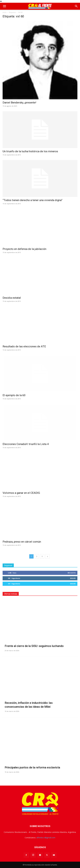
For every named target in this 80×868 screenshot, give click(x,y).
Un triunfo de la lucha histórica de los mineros (30, 151)
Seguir (73, 578)
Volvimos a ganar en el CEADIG (21, 493)
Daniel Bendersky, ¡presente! (19, 103)
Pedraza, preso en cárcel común (22, 542)
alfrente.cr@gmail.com (46, 838)
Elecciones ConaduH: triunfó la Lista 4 (26, 444)
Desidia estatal (12, 298)
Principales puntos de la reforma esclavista (32, 767)
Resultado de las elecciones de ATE (24, 346)
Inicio (5, 12)
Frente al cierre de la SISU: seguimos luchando (34, 646)
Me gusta (72, 573)
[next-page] (47, 556)
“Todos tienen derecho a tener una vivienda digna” (33, 200)
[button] (4, 6)
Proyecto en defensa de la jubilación (24, 249)
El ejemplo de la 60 (14, 395)
